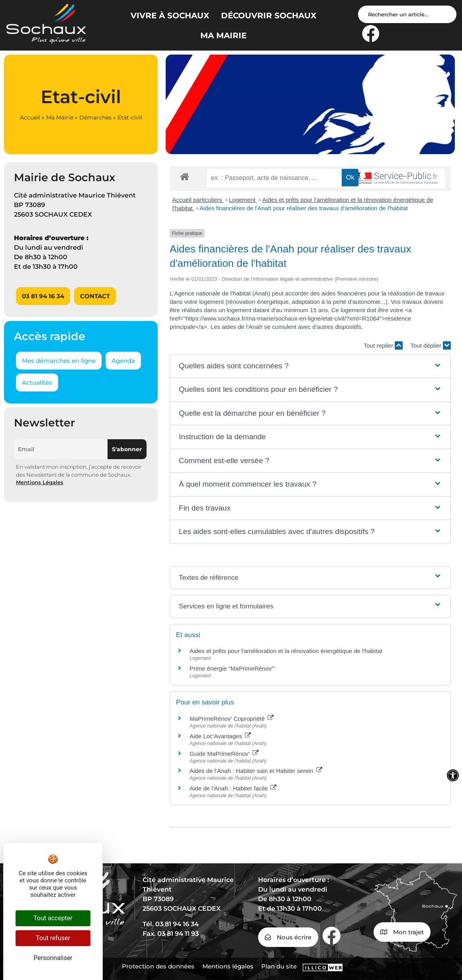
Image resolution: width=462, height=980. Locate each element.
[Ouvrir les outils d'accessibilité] (453, 775)
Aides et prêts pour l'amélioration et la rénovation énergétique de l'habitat (286, 651)
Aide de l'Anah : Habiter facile (233, 788)
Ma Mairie (60, 117)
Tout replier (383, 345)
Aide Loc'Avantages (220, 736)
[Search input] (407, 14)
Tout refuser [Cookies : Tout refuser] (53, 938)
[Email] (61, 449)
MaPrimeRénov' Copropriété (232, 719)
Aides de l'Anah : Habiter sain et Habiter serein (256, 771)
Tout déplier (431, 345)
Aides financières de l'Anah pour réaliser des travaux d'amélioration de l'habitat (304, 208)
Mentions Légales (40, 482)
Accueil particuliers (198, 200)
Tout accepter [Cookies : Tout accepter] (53, 918)
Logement (243, 200)
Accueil (30, 117)
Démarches (95, 117)
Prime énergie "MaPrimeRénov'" (233, 668)
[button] (310, 366)
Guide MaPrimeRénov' (224, 754)
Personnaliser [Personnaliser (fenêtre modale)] (53, 958)
